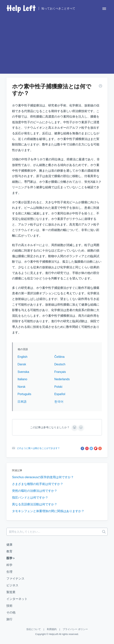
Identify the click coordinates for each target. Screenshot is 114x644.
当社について (33, 629)
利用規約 (52, 629)
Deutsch (60, 364)
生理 (9, 572)
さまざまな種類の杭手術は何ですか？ (38, 484)
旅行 (9, 619)
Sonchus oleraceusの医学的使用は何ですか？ (43, 477)
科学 (9, 565)
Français (60, 372)
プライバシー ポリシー (75, 629)
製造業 (11, 592)
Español (60, 394)
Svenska (23, 372)
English (22, 357)
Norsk (21, 387)
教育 (9, 551)
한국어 (59, 402)
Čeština (59, 357)
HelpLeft (53, 634)
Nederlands (62, 379)
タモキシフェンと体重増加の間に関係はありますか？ (48, 511)
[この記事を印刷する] (100, 87)
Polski (58, 387)
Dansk (22, 364)
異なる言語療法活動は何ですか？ (35, 504)
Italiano (22, 379)
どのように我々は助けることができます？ (38, 448)
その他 (11, 612)
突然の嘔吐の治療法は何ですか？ (35, 491)
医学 (11, 558)
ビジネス (12, 585)
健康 (9, 545)
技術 (9, 606)
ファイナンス (15, 579)
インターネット (17, 599)
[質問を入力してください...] (57, 532)
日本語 (22, 402)
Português (24, 394)
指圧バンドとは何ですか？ (30, 498)
